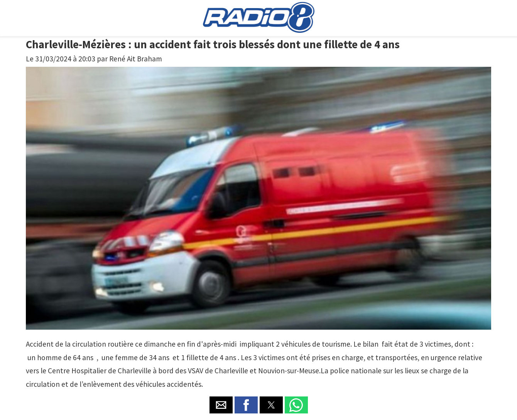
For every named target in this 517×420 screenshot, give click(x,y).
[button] (221, 405)
